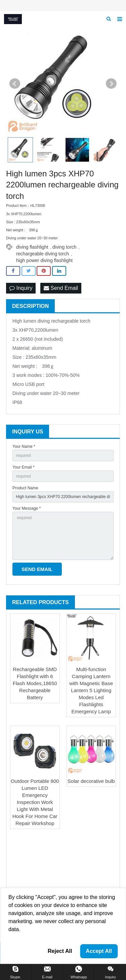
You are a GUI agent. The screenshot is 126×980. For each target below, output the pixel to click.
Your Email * (24, 467)
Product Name (25, 488)
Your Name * (24, 446)
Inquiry (21, 288)
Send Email (61, 288)
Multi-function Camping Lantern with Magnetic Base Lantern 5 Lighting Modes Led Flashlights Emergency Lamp (91, 690)
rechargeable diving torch (43, 254)
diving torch (65, 247)
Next (111, 84)
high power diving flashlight (44, 260)
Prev (15, 84)
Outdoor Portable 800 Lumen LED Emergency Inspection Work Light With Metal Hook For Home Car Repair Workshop (35, 802)
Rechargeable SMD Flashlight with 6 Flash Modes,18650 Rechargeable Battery (35, 683)
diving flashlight (32, 247)
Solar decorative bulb (91, 781)
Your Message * (27, 508)
